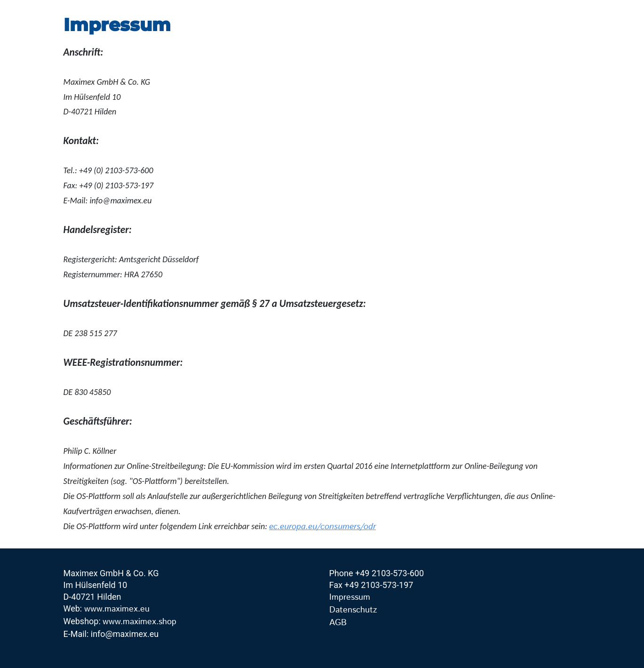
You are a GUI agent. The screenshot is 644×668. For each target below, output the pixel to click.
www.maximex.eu (117, 609)
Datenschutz (353, 610)
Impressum (350, 597)
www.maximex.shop (139, 622)
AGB (338, 623)
